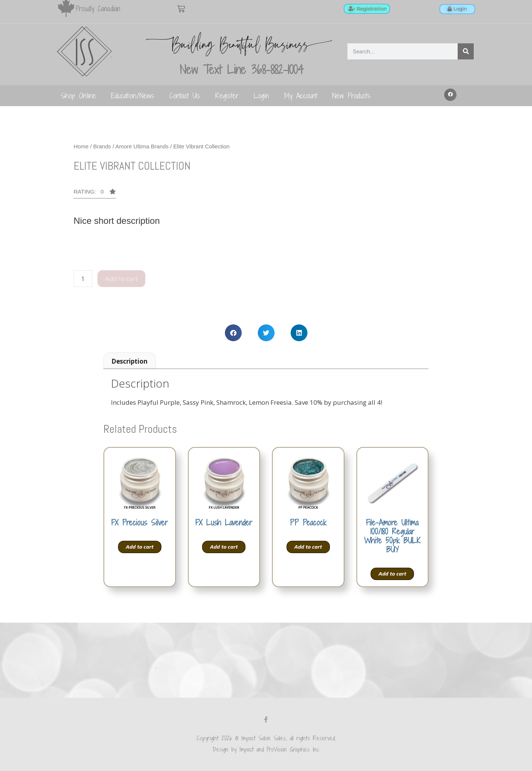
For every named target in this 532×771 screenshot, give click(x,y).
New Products (351, 95)
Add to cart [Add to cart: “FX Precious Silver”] (140, 547)
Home (81, 146)
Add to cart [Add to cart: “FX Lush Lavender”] (224, 547)
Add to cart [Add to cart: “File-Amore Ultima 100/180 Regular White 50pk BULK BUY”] (392, 574)
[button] (451, 95)
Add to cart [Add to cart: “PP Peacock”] (308, 547)
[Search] (466, 51)
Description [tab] (129, 361)
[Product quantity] (83, 279)
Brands (102, 146)
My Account (301, 95)
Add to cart (121, 279)
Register (227, 95)
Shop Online (78, 95)
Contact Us (185, 95)
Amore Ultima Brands (142, 146)
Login (261, 95)
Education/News (133, 95)
